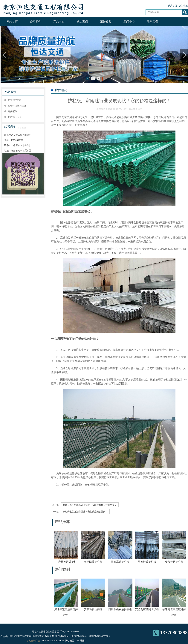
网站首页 (12, 22)
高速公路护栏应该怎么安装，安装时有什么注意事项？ (90, 505)
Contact (22, 128)
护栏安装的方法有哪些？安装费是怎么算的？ (85, 512)
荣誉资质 (106, 22)
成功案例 (82, 22)
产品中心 (59, 22)
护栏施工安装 (15, 117)
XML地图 (80, 641)
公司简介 (36, 22)
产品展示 (10, 92)
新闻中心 (129, 22)
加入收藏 (183, 6)
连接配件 (13, 111)
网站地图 (70, 641)
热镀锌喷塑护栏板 (17, 106)
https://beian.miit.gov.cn (53, 641)
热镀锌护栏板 (15, 100)
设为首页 (172, 6)
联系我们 (152, 22)
